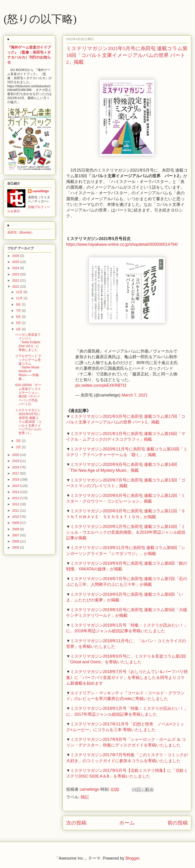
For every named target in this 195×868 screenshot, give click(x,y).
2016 (16, 479)
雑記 (85, 797)
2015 (16, 486)
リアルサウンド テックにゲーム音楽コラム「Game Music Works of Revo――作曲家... (28, 367)
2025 (16, 262)
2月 (19, 447)
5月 (19, 323)
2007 (16, 535)
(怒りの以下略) (40, 19)
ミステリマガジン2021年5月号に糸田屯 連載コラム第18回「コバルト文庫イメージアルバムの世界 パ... (28, 422)
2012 (16, 504)
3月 (19, 441)
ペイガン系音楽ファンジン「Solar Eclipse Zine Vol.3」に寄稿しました (28, 342)
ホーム (127, 823)
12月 (20, 292)
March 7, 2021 (135, 395)
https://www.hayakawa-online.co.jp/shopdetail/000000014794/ (122, 244)
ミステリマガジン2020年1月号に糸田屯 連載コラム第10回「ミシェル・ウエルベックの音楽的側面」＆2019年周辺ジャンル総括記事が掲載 (126, 532)
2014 (16, 492)
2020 (16, 455)
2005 (16, 547)
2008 (16, 529)
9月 (19, 304)
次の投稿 (76, 823)
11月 (20, 298)
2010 (16, 517)
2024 (16, 268)
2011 (16, 511)
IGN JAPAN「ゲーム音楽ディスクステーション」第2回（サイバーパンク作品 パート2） (28, 394)
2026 (16, 256)
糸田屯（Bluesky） (21, 232)
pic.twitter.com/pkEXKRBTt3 (101, 385)
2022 (16, 280)
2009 (16, 523)
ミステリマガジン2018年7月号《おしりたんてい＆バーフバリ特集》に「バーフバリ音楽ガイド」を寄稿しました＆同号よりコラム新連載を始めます (127, 677)
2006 (16, 541)
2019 (16, 461)
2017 (16, 473)
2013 (16, 498)
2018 (16, 467)
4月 (19, 329)
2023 (16, 274)
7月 (19, 311)
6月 (19, 317)
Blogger (132, 858)
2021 (16, 287)
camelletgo (41, 191)
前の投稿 (178, 823)
